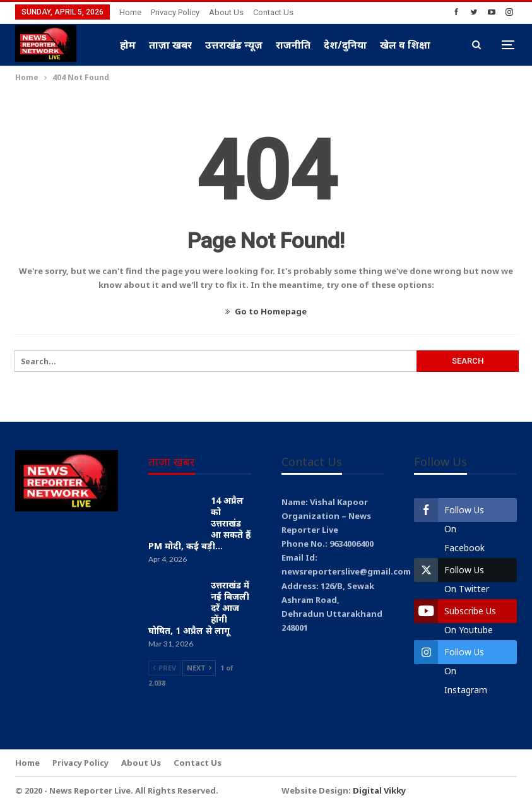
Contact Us (273, 12)
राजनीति (293, 45)
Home (130, 12)
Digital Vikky (379, 790)
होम (128, 45)
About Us (226, 12)
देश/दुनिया (345, 45)
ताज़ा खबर (170, 45)
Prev (164, 668)
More (393, 45)
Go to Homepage (266, 311)
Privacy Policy (175, 12)
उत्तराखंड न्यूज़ (234, 45)
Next (199, 668)
